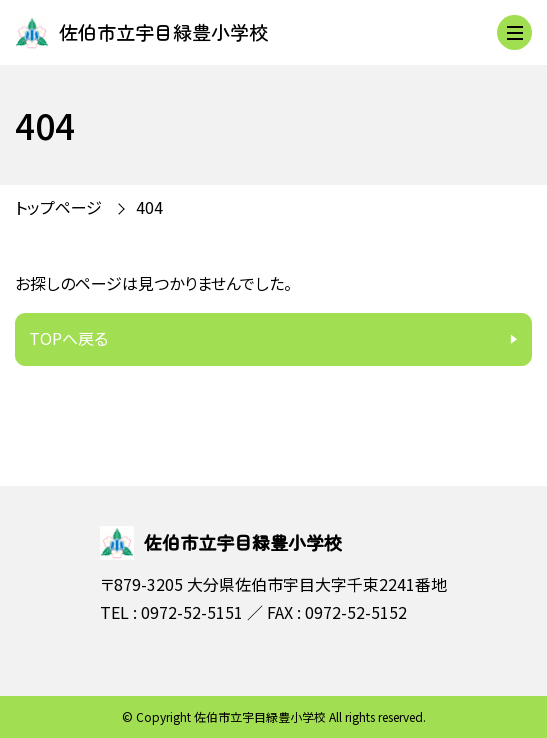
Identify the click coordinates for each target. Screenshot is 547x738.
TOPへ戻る (68, 338)
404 (149, 207)
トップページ (58, 207)
